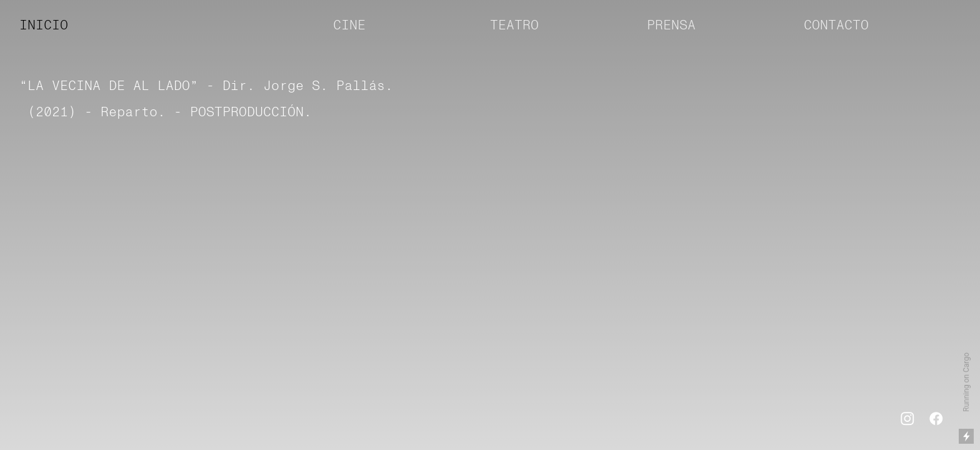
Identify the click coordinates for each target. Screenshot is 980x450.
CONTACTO (836, 25)
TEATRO (514, 25)
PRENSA (671, 25)
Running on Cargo (966, 382)
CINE (353, 25)
